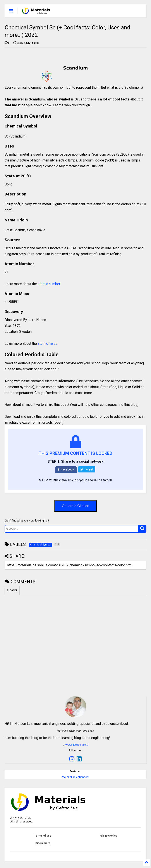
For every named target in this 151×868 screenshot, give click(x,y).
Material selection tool (75, 777)
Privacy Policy (108, 836)
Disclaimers (43, 843)
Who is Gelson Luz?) (76, 745)
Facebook (66, 469)
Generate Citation (75, 506)
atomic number (49, 284)
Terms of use (43, 836)
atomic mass (48, 344)
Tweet (87, 469)
